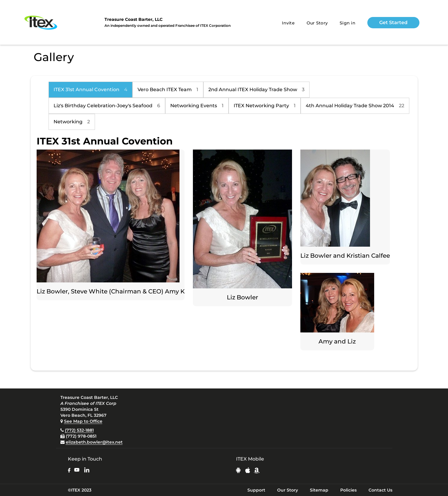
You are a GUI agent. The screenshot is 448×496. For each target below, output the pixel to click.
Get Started (393, 22)
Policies (348, 490)
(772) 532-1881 (79, 430)
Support (256, 490)
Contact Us (380, 490)
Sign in (348, 23)
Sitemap (319, 490)
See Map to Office (83, 421)
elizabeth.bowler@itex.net (94, 442)
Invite (288, 23)
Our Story (317, 23)
